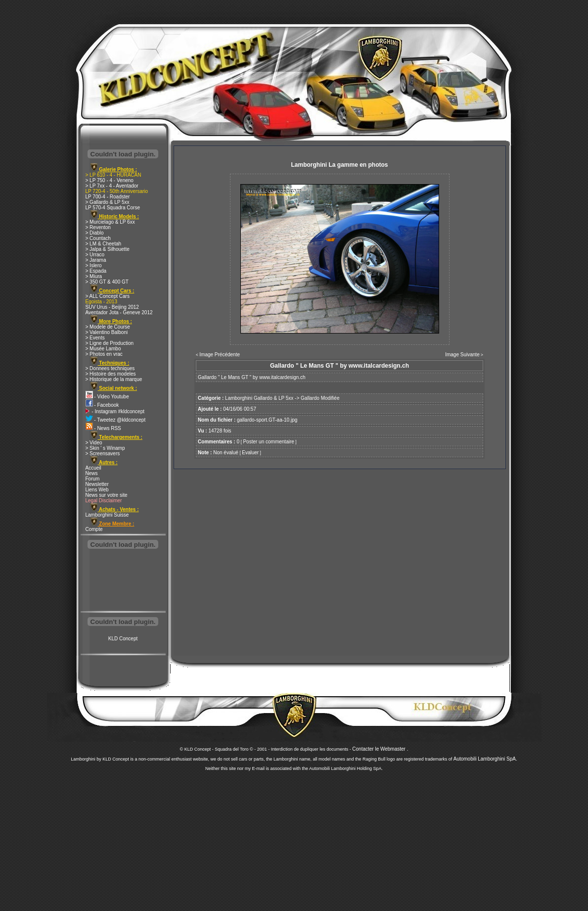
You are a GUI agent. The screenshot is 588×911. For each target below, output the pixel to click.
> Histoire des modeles (111, 374)
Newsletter (97, 484)
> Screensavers (103, 454)
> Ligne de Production (110, 343)
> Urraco (95, 255)
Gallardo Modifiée (320, 398)
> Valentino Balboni (107, 332)
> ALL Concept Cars (108, 296)
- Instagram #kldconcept (115, 411)
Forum (93, 479)
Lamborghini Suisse (107, 515)
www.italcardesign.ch (282, 377)
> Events (95, 338)
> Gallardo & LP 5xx (108, 202)
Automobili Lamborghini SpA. (485, 759)
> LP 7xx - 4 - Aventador (112, 186)
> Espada (96, 271)
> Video (94, 443)
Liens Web (97, 490)
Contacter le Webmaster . (380, 749)
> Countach (98, 238)
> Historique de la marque (114, 379)
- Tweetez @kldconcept (116, 420)
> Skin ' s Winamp (105, 448)
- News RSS (103, 428)
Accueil (93, 468)
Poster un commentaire (268, 442)
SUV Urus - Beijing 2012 (112, 307)
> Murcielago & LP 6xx (110, 222)
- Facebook (102, 405)
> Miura (94, 276)
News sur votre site (107, 495)
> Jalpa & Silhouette (108, 249)
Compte (94, 529)
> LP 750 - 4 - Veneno (110, 180)
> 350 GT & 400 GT (107, 282)
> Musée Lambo (103, 349)
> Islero (94, 265)
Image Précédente (220, 355)
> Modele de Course (108, 327)
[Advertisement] (123, 581)
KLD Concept (123, 639)
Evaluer (250, 453)
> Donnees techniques (110, 368)
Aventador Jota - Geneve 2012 (119, 312)
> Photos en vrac (104, 354)
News (92, 473)
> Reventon (98, 227)
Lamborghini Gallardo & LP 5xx (259, 398)
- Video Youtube (107, 397)
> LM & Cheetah (104, 244)
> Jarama (96, 260)
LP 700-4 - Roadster (108, 197)
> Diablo (95, 233)
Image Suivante (462, 355)
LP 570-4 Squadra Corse (113, 208)
